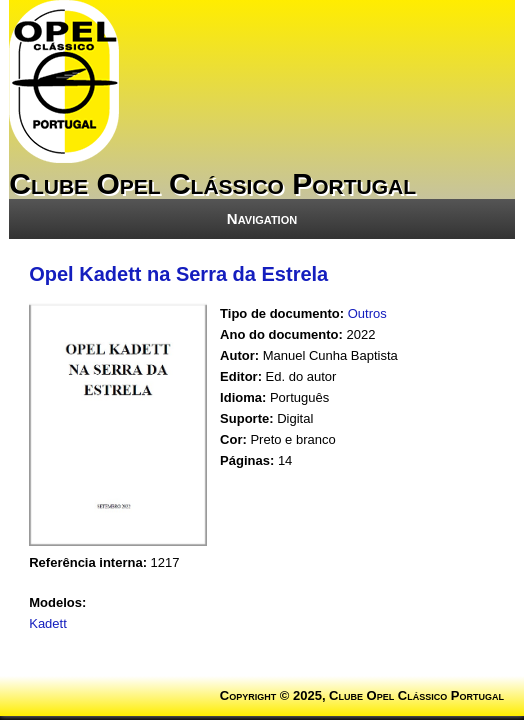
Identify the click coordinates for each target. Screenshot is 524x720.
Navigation (262, 218)
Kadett (48, 623)
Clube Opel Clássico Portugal (212, 183)
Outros (367, 313)
